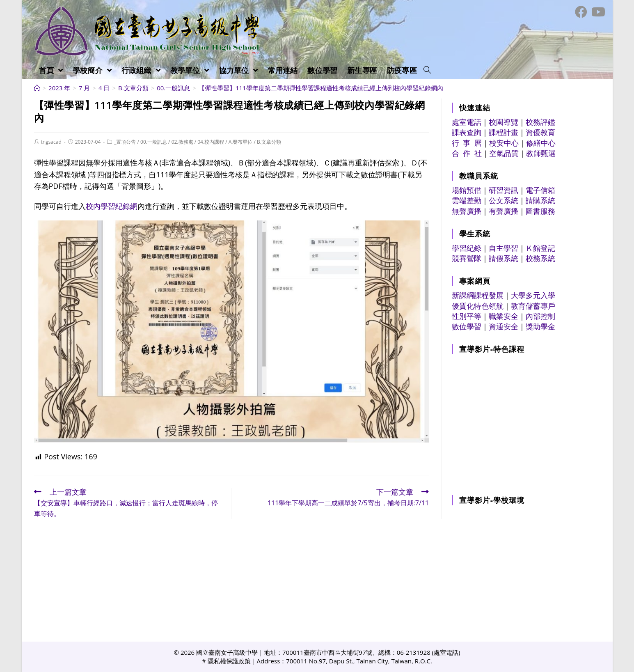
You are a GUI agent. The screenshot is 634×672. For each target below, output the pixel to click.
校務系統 (540, 258)
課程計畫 (504, 132)
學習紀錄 (467, 248)
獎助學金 (540, 326)
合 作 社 (467, 153)
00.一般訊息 (154, 142)
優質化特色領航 (478, 306)
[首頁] (37, 88)
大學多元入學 (533, 295)
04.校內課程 (211, 142)
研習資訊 (504, 190)
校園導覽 (504, 122)
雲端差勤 (467, 200)
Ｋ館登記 (540, 248)
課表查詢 (467, 132)
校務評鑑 (540, 122)
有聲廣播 (504, 211)
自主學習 (504, 248)
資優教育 (540, 132)
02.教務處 (182, 142)
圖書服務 (540, 211)
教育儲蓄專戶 (533, 306)
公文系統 (504, 200)
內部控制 (540, 316)
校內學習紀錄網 (112, 206)
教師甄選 (541, 153)
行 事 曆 (467, 143)
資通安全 (504, 326)
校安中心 (504, 143)
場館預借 (467, 190)
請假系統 (504, 258)
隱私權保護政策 (229, 661)
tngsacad (51, 142)
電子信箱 (540, 190)
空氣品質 (504, 153)
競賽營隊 (467, 258)
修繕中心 (541, 143)
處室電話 (467, 122)
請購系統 (540, 200)
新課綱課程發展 (478, 295)
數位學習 (467, 326)
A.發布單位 (241, 142)
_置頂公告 (125, 142)
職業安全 (504, 316)
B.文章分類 (269, 142)
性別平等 (467, 316)
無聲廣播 (467, 211)
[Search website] (427, 70)
